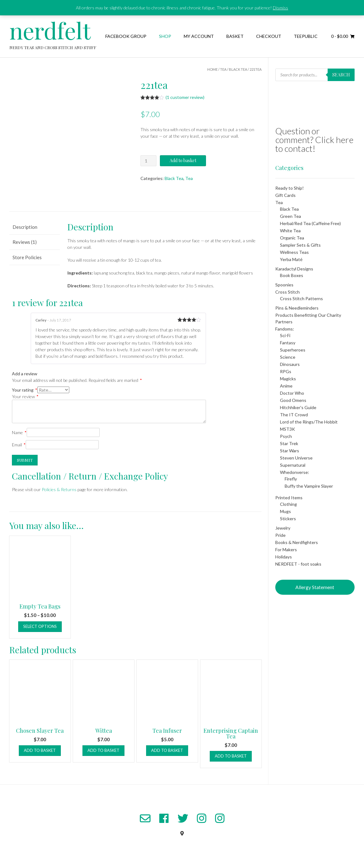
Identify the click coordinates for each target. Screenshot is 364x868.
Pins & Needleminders (297, 308)
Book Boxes (292, 275)
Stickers (288, 519)
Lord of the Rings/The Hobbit (309, 422)
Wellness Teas (294, 252)
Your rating (25, 390)
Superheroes (293, 350)
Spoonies (284, 285)
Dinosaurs (290, 364)
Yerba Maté (291, 259)
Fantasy (288, 343)
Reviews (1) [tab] (25, 242)
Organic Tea (292, 238)
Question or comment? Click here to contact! (314, 140)
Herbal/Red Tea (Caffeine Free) (310, 223)
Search (341, 75)
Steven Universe (296, 458)
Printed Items (289, 498)
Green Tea (290, 216)
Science (288, 357)
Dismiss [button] (280, 8)
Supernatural (293, 465)
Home (212, 69)
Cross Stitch (288, 292)
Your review (25, 396)
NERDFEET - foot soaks (298, 564)
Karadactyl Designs (294, 269)
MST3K (288, 429)
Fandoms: (285, 329)
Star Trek (289, 443)
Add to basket (183, 160)
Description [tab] (25, 227)
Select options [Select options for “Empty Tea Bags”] (40, 626)
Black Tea (238, 69)
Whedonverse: (295, 472)
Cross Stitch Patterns (301, 298)
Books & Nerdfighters (297, 542)
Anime (286, 386)
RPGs (286, 371)
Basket (235, 36)
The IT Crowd (294, 415)
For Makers (286, 550)
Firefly (291, 479)
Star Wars (290, 451)
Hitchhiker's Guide (298, 407)
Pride (280, 535)
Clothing (288, 504)
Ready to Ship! (290, 188)
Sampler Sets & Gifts (300, 245)
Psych (286, 436)
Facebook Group (126, 36)
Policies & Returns (59, 489)
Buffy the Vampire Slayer (309, 486)
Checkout (269, 36)
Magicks (288, 379)
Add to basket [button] (40, 750)
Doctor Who (292, 393)
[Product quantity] (148, 161)
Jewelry (283, 528)
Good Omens (293, 400)
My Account (199, 36)
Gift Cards (285, 195)
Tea (223, 69)
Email (19, 445)
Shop (165, 36)
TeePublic (306, 36)
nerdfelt (50, 30)
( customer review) (185, 97)
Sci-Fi (285, 335)
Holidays (284, 557)
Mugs (285, 511)
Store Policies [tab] (27, 257)
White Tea (290, 231)
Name (19, 432)
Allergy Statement (315, 587)
